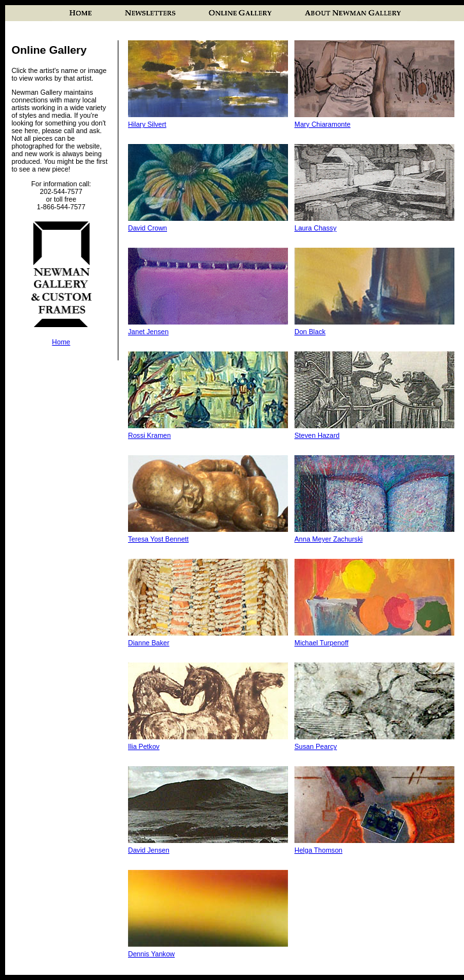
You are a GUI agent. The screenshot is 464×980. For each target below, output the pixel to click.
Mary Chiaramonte (323, 124)
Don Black (310, 332)
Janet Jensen (148, 332)
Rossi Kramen (149, 435)
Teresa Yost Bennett (158, 539)
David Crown (148, 228)
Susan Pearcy (316, 746)
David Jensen (149, 850)
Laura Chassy (316, 228)
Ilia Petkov (144, 746)
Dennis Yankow (151, 954)
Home (61, 342)
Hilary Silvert (147, 124)
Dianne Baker (149, 643)
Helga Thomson (318, 850)
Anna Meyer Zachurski (329, 539)
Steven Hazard (317, 435)
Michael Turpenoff (322, 643)
